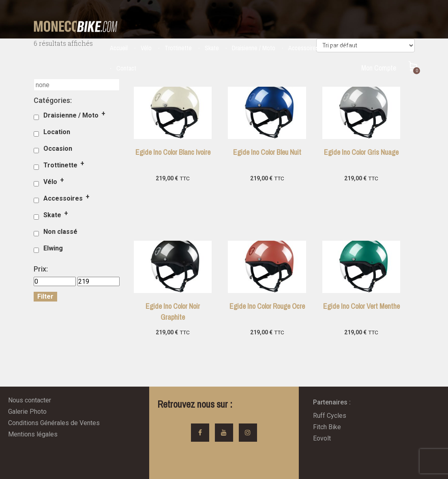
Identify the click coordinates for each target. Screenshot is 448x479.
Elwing (53, 248)
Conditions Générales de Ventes (54, 423)
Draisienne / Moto (254, 48)
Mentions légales (33, 434)
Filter (45, 296)
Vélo (146, 48)
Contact (126, 68)
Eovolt (322, 438)
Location (378, 48)
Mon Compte (379, 68)
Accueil (119, 48)
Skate (212, 48)
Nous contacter (30, 400)
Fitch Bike (327, 427)
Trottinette (178, 48)
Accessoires (303, 48)
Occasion (343, 48)
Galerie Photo (27, 412)
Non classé (60, 232)
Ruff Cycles (330, 416)
